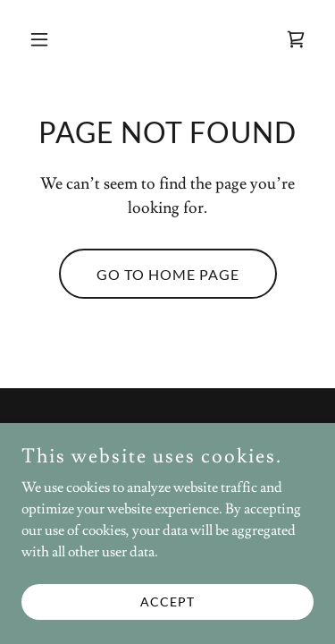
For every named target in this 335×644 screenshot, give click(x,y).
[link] (296, 39)
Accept (167, 602)
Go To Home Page (168, 274)
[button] (43, 39)
